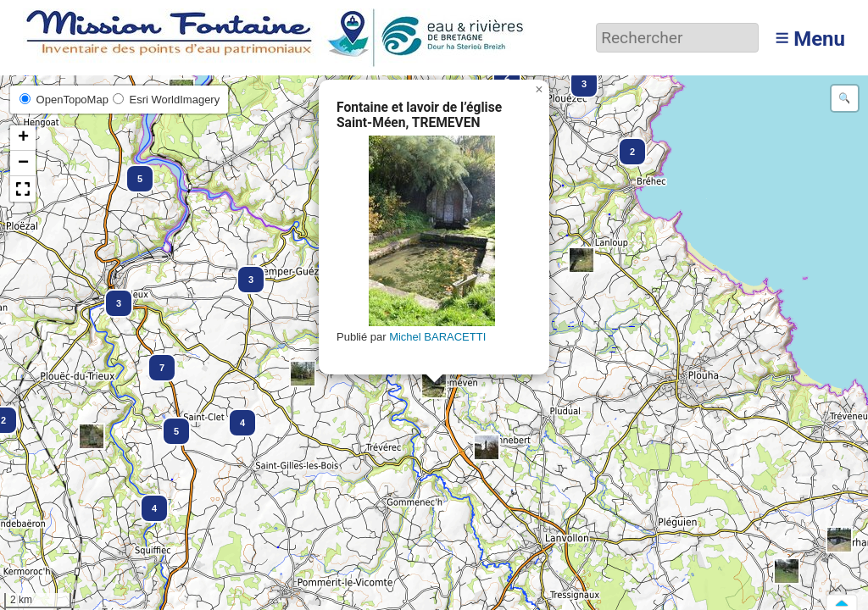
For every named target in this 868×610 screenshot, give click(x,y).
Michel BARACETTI (437, 337)
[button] (434, 385)
